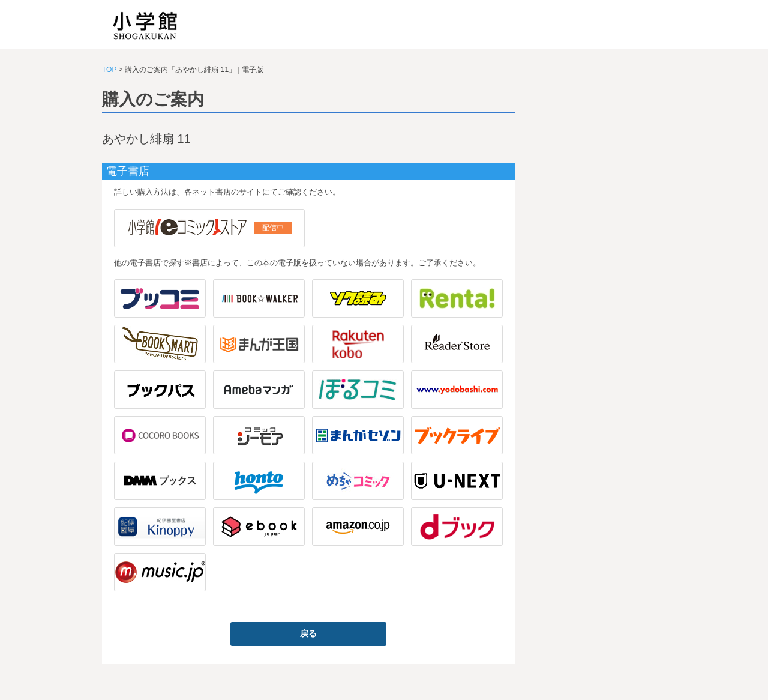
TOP (109, 70)
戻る (308, 633)
